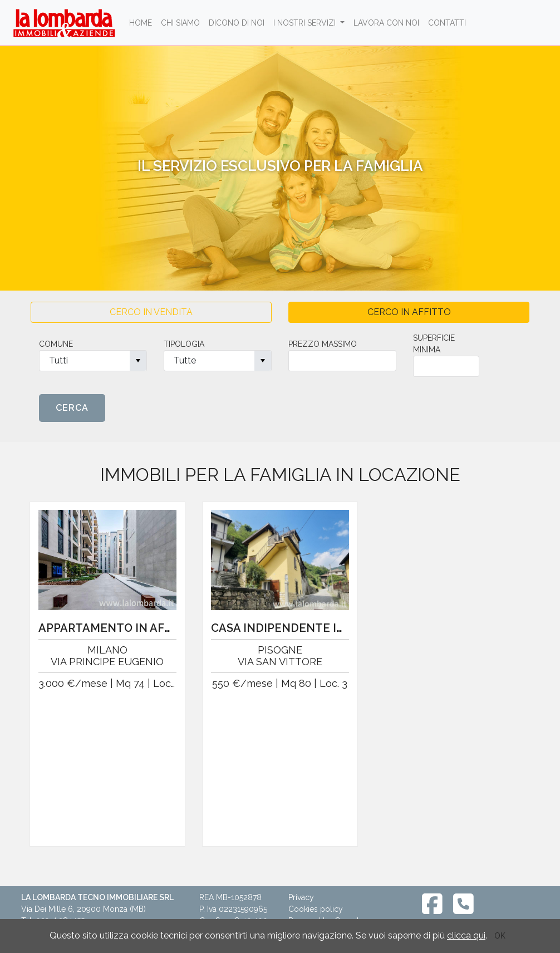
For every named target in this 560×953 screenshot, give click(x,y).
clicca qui (466, 935)
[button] (138, 361)
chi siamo (180, 23)
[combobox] (93, 361)
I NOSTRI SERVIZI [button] (306, 23)
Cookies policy (316, 909)
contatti (447, 23)
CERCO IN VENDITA (151, 312)
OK (500, 936)
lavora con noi (386, 23)
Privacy (301, 897)
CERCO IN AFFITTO (409, 312)
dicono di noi (237, 23)
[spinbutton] (342, 361)
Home (143, 22)
